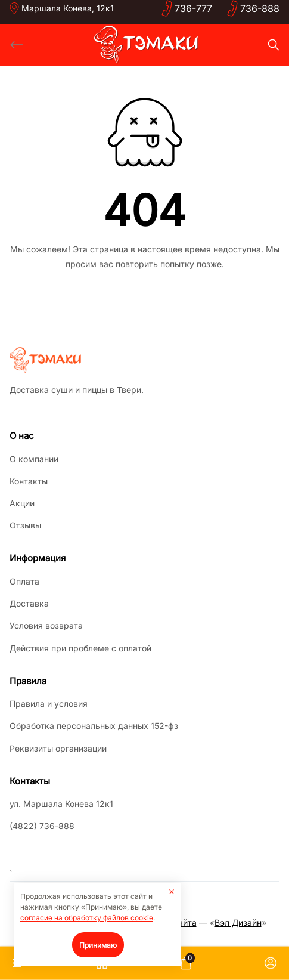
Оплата (24, 581)
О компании (34, 459)
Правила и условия (49, 704)
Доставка (29, 603)
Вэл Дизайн (238, 922)
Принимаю (98, 945)
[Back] (17, 45)
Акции (22, 503)
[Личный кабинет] (271, 963)
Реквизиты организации (58, 748)
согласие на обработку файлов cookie (87, 918)
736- (193, 8)
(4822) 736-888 (42, 826)
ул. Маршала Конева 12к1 (61, 804)
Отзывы (25, 525)
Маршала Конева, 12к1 (68, 8)
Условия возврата (46, 625)
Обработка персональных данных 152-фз (94, 726)
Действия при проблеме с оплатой (80, 648)
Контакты (29, 481)
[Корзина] (186, 963)
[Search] (274, 45)
